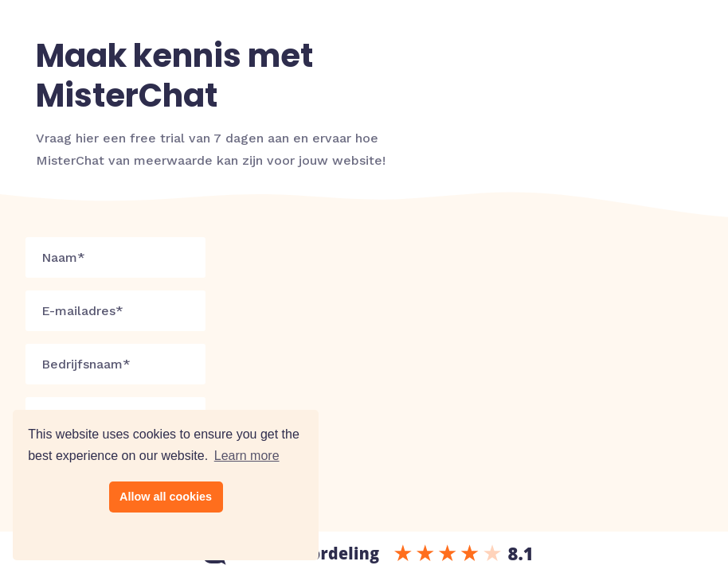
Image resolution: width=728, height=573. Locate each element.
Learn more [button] (247, 456)
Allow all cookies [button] (166, 497)
